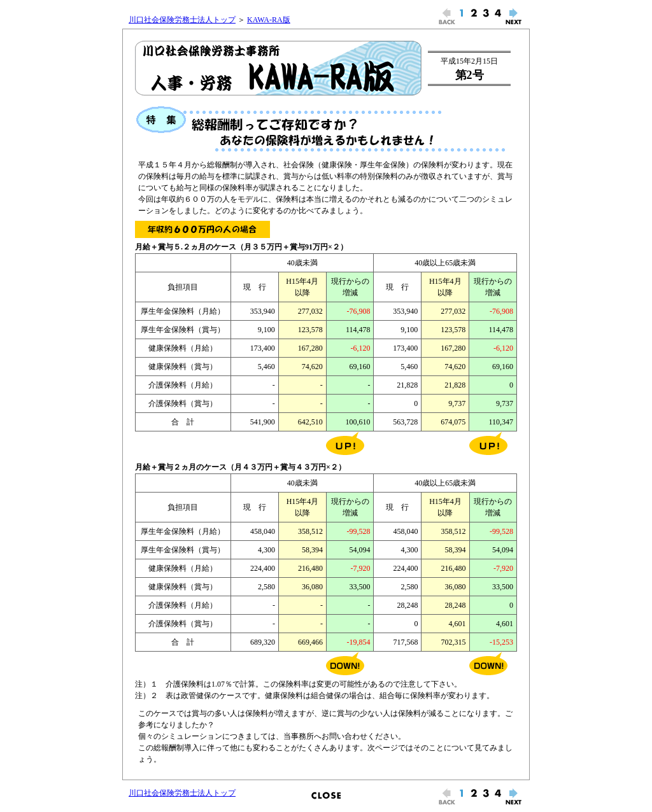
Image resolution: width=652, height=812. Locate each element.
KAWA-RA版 (269, 20)
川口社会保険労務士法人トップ (182, 20)
